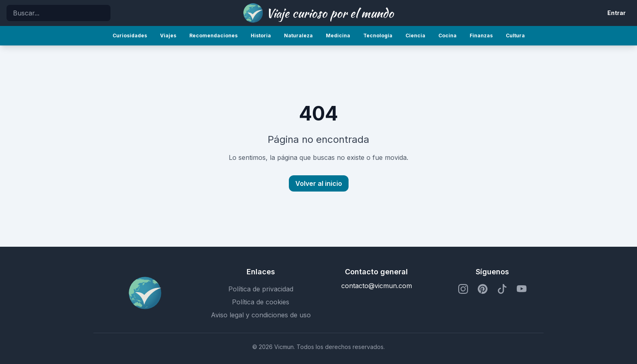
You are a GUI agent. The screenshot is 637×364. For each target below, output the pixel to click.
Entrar (616, 13)
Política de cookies (261, 302)
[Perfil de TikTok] (502, 289)
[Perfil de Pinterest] (483, 289)
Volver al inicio (319, 183)
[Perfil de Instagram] (463, 289)
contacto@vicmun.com (377, 286)
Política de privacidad (261, 289)
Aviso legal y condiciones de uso (261, 315)
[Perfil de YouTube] (522, 289)
